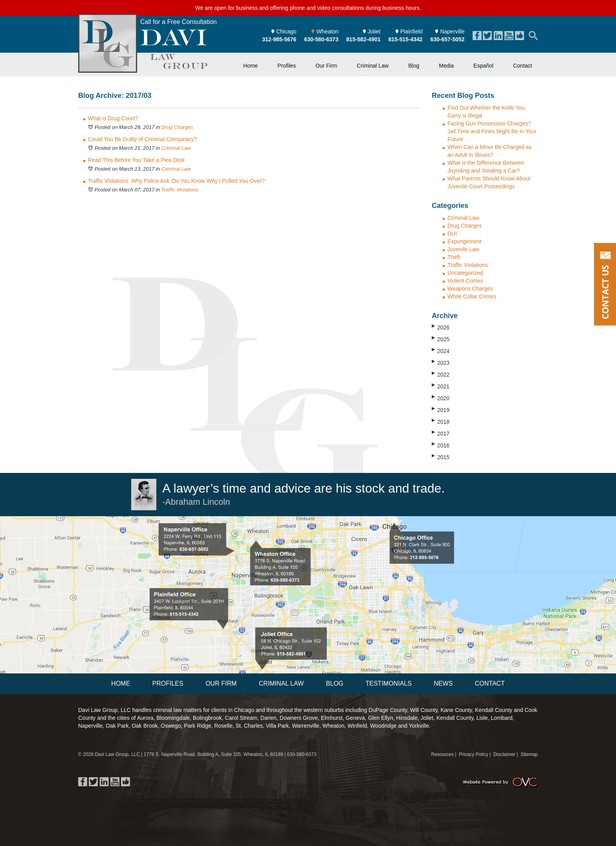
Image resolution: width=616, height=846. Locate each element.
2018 (441, 421)
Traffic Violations (180, 190)
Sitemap (529, 754)
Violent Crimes (465, 281)
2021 (441, 386)
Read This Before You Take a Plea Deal (136, 160)
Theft (454, 257)
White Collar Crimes (472, 296)
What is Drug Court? (113, 118)
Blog (414, 66)
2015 (441, 457)
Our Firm (326, 66)
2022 (441, 374)
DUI (452, 234)
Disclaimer (504, 754)
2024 (441, 351)
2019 (441, 410)
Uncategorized (465, 273)
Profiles (287, 66)
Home (250, 66)
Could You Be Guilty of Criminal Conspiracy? (142, 139)
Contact (522, 66)
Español (483, 66)
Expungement (464, 241)
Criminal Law (373, 66)
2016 (441, 445)
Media (446, 66)
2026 (441, 327)
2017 (441, 433)
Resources (443, 754)
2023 (441, 362)
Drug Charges (177, 127)
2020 (441, 398)
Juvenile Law (463, 249)
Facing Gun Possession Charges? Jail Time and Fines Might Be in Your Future (492, 131)
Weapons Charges (470, 289)
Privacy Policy (474, 754)
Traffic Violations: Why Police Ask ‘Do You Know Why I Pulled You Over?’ (177, 181)
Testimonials (388, 683)
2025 (441, 339)
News (443, 683)
